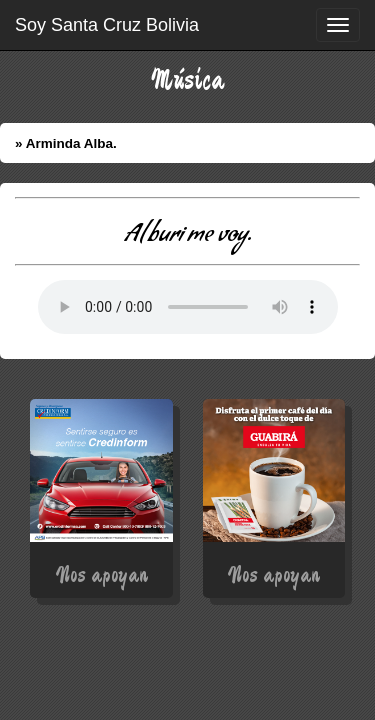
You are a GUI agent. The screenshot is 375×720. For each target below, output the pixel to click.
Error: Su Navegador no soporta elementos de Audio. (188, 307)
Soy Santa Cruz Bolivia (107, 25)
